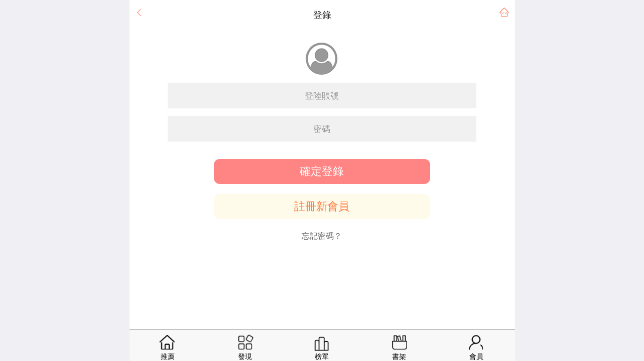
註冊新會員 (322, 207)
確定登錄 (322, 171)
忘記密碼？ (322, 236)
